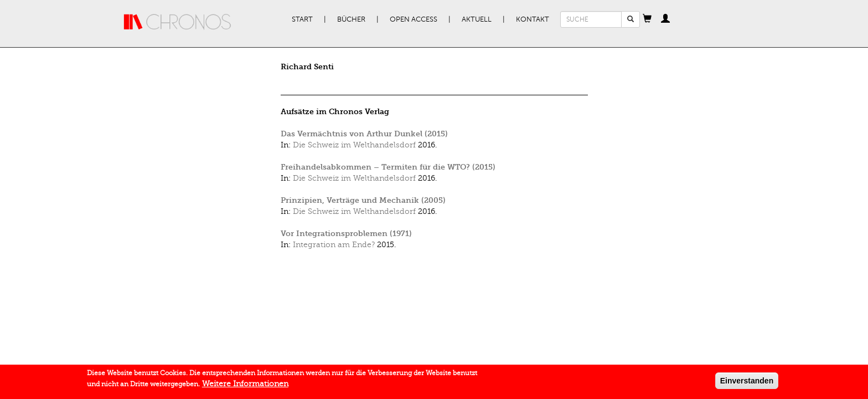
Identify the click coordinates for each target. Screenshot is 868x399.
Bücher (351, 19)
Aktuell (477, 19)
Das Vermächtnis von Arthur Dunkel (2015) (364, 134)
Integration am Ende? (334, 245)
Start (302, 19)
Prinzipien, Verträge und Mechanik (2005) (363, 200)
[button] (647, 19)
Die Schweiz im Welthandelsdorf (354, 145)
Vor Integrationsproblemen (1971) (346, 234)
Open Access (414, 19)
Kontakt (533, 19)
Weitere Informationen (245, 385)
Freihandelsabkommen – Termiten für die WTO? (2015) (388, 167)
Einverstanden (747, 382)
